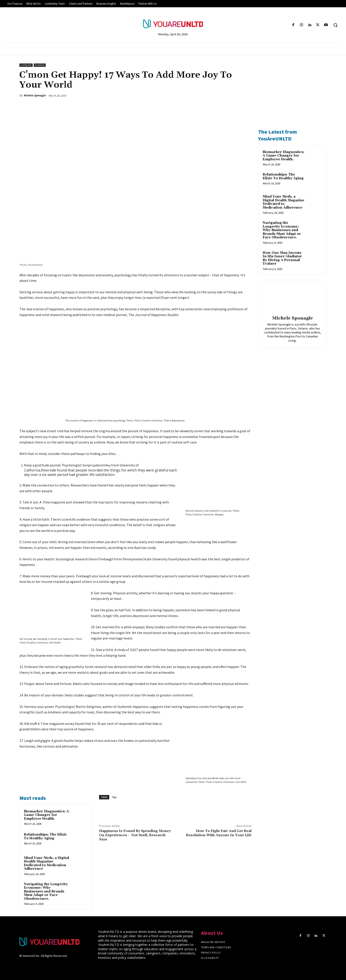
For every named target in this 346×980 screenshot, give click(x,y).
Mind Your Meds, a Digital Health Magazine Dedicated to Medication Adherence (46, 863)
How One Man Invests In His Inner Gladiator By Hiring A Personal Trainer (282, 258)
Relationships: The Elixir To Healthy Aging (45, 836)
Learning (26, 65)
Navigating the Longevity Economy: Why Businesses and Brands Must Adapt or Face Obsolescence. (46, 891)
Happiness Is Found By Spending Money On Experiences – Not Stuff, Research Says (135, 835)
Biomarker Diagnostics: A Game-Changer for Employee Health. (46, 815)
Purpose (40, 65)
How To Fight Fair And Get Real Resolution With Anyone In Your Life (219, 833)
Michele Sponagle (35, 95)
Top (114, 797)
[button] (335, 25)
